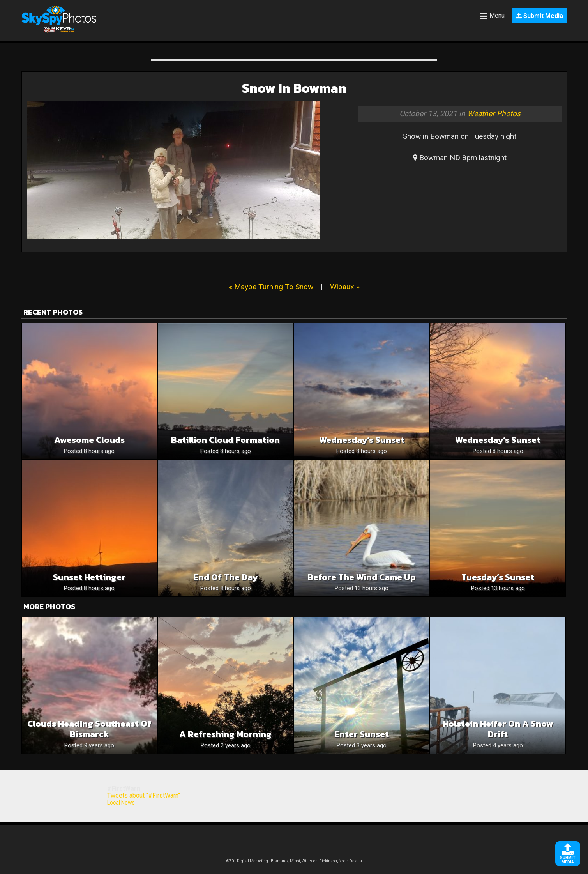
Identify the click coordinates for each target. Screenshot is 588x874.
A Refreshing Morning (225, 734)
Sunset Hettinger (89, 577)
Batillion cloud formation (225, 440)
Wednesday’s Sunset (362, 440)
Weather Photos (494, 114)
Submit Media (539, 16)
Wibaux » (345, 287)
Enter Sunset (362, 734)
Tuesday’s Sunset (498, 577)
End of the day (225, 577)
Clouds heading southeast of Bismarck (89, 729)
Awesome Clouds (89, 440)
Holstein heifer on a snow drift (498, 729)
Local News (121, 803)
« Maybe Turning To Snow (271, 287)
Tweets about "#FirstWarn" (144, 795)
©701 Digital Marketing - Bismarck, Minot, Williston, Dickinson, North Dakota (294, 861)
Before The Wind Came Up (362, 577)
